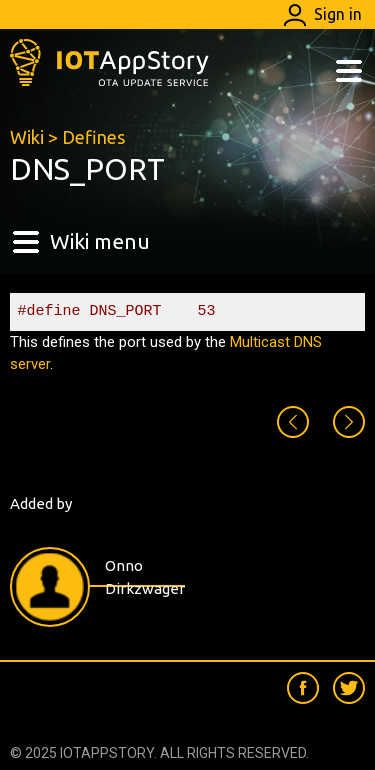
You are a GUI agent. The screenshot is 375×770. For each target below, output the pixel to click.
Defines (93, 137)
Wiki (27, 137)
